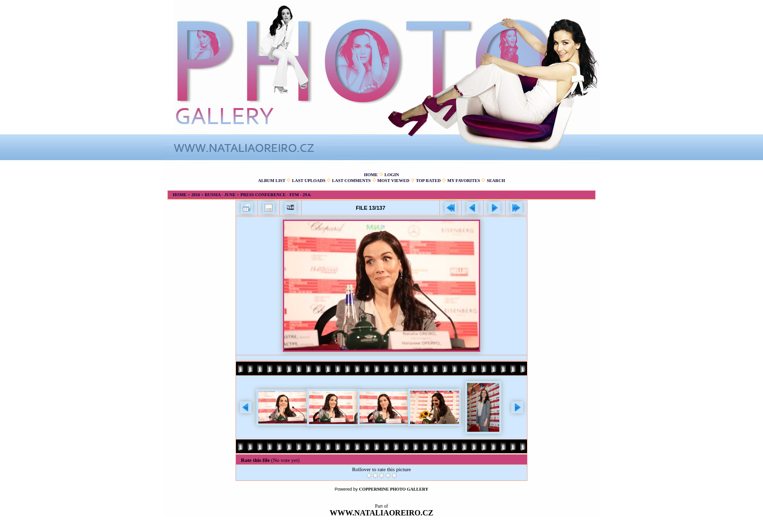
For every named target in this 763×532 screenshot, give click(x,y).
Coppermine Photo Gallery (394, 489)
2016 (196, 195)
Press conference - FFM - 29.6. (276, 195)
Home (371, 175)
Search (496, 181)
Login (392, 175)
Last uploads (309, 181)
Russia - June (220, 195)
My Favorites (463, 181)
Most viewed (393, 181)
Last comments (351, 181)
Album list (272, 181)
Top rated (428, 181)
